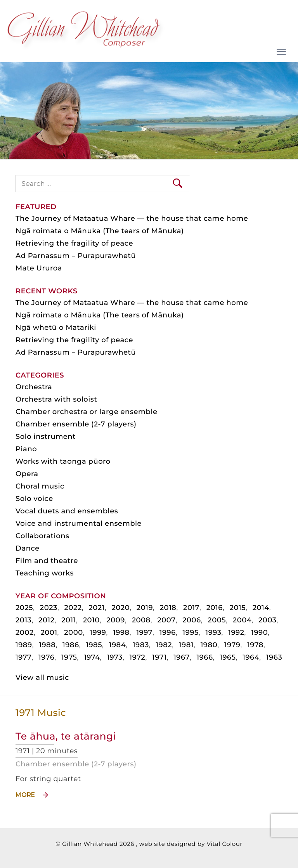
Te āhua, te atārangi (66, 736)
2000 (74, 632)
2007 (166, 620)
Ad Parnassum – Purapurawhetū (76, 256)
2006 (192, 620)
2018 (168, 608)
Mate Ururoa (39, 268)
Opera (27, 474)
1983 (141, 645)
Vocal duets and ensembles (67, 511)
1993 (213, 632)
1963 (274, 657)
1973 (115, 657)
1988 (47, 645)
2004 (242, 620)
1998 (121, 632)
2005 (217, 620)
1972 (138, 657)
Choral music (40, 486)
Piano (26, 449)
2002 (25, 632)
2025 (24, 608)
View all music (42, 677)
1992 (236, 632)
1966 (204, 657)
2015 (238, 608)
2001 (49, 632)
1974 (92, 657)
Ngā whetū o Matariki (56, 327)
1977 (23, 657)
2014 (261, 608)
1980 (209, 645)
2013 (23, 620)
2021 (96, 608)
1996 (168, 632)
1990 (259, 632)
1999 (98, 632)
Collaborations (42, 536)
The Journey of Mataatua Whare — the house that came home (132, 218)
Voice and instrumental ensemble (79, 523)
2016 (215, 608)
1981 (186, 645)
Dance (28, 548)
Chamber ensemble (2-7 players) (76, 764)
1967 (182, 657)
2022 (73, 608)
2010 (91, 620)
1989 (24, 645)
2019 (145, 608)
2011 (69, 620)
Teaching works (45, 573)
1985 (94, 645)
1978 (255, 645)
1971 (159, 657)
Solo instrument (46, 437)
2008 (141, 620)
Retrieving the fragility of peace (74, 243)
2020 (120, 608)
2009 (116, 620)
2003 (268, 620)
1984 (118, 645)
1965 (228, 657)
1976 (46, 657)
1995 (190, 632)
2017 (191, 608)
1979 (232, 645)
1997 (144, 632)
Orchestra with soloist (56, 399)
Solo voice (34, 499)
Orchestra (34, 387)
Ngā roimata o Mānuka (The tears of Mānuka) (100, 231)
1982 (164, 645)
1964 (251, 657)
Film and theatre (47, 561)
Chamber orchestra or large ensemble (87, 412)
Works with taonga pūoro (63, 461)
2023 (49, 608)
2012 (46, 620)
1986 (71, 645)
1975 (69, 657)
